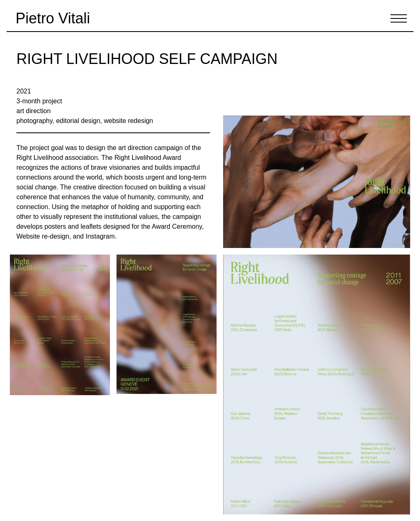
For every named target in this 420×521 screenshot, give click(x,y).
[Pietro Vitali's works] (50, 18)
